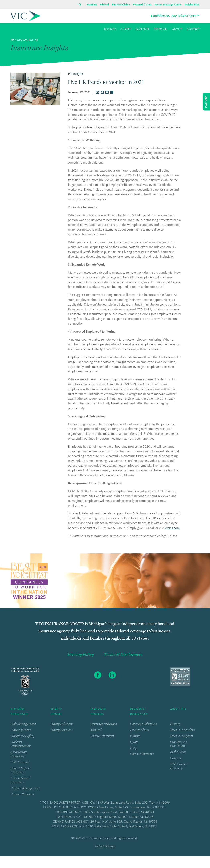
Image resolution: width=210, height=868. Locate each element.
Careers (176, 758)
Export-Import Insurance (20, 770)
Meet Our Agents (181, 736)
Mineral (104, 5)
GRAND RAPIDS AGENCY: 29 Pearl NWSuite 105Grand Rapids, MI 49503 (105, 822)
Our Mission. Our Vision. (179, 744)
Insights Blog (192, 5)
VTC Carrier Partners (179, 766)
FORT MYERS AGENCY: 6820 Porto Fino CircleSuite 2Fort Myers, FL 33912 (105, 827)
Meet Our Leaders (182, 730)
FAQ (133, 748)
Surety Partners (62, 730)
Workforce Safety (22, 736)
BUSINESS (110, 30)
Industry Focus (21, 730)
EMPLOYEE (143, 30)
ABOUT (177, 30)
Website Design (105, 846)
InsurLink (92, 5)
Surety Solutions (62, 724)
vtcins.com (172, 528)
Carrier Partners (22, 794)
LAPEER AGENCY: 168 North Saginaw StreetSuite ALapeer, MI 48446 (105, 817)
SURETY (126, 30)
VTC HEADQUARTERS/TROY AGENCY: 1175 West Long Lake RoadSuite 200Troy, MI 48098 (105, 803)
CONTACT (193, 30)
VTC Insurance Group (96, 838)
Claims (135, 736)
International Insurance (20, 780)
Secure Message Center (168, 5)
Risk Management (23, 724)
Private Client (140, 730)
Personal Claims (142, 5)
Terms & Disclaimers (123, 655)
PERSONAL (161, 30)
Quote (134, 742)
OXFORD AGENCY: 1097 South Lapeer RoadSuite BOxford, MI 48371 (105, 812)
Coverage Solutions (104, 724)
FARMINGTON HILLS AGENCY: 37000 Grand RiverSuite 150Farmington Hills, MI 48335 (105, 808)
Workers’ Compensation (21, 744)
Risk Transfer (20, 762)
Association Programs (19, 754)
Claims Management (25, 788)
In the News (178, 752)
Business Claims (121, 5)
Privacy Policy (81, 655)
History (175, 724)
